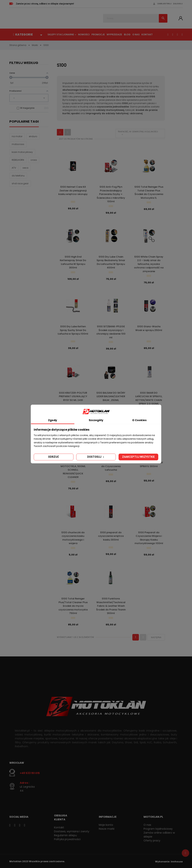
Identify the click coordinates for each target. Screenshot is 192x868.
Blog (127, 34)
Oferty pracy (152, 840)
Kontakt (147, 34)
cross (34, 160)
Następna (156, 636)
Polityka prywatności (67, 838)
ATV (14, 168)
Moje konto (106, 824)
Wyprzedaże (114, 34)
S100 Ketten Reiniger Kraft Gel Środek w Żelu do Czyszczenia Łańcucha (111, 464)
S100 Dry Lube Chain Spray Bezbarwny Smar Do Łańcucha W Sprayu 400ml (111, 262)
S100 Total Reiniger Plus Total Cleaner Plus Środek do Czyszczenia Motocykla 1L (149, 192)
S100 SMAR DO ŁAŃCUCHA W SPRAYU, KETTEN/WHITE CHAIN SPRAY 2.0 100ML (149, 398)
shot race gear (20, 184)
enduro (33, 137)
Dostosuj (96, 457)
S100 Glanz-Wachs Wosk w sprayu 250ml (149, 328)
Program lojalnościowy (158, 828)
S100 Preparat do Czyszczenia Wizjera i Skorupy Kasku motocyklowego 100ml (149, 537)
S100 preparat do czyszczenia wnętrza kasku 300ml (111, 535)
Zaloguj (178, 4)
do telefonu (18, 176)
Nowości (84, 34)
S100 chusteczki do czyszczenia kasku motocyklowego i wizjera (73, 537)
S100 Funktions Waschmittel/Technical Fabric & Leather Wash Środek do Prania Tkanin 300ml (111, 605)
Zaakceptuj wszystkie (138, 457)
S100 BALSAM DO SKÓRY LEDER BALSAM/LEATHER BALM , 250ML (111, 396)
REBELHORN (18, 160)
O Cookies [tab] (139, 420)
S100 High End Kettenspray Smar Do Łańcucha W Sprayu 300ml (73, 262)
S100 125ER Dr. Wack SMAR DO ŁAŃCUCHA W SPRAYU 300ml (149, 462)
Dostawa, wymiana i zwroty (72, 830)
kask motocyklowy (22, 152)
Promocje (98, 34)
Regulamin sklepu (65, 834)
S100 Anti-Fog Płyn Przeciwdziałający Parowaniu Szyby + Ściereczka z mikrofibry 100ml (111, 194)
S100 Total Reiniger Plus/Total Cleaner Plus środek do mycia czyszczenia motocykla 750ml (73, 605)
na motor (17, 137)
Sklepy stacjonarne (61, 34)
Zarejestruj (164, 4)
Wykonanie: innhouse (169, 861)
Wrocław (17, 762)
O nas (136, 34)
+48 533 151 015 (30, 772)
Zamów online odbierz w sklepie (159, 834)
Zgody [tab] (53, 420)
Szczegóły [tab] (96, 420)
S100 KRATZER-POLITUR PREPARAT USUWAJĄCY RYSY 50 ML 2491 (73, 396)
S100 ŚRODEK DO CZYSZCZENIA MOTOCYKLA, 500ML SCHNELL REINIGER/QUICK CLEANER (73, 468)
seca (25, 168)
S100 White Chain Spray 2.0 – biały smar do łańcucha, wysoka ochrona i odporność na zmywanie (149, 264)
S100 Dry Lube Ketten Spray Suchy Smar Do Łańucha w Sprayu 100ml (73, 330)
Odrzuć (53, 457)
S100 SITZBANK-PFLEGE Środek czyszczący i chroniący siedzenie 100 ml (111, 332)
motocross (18, 144)
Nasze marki (107, 828)
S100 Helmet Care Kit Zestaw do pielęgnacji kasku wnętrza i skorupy (73, 190)
